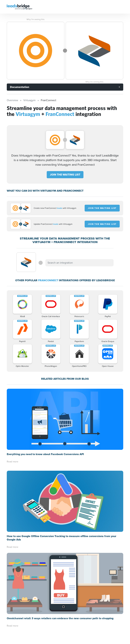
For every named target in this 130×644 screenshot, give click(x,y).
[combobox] (79, 263)
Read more (13, 462)
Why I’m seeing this (36, 19)
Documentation (20, 87)
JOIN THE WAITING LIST (65, 175)
